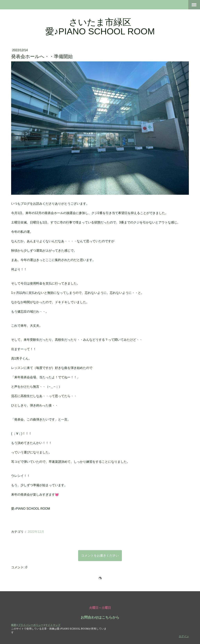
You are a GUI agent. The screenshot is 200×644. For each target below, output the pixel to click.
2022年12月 (36, 532)
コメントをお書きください (100, 556)
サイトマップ (53, 625)
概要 (14, 625)
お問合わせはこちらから (100, 617)
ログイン (184, 636)
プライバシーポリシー (31, 625)
